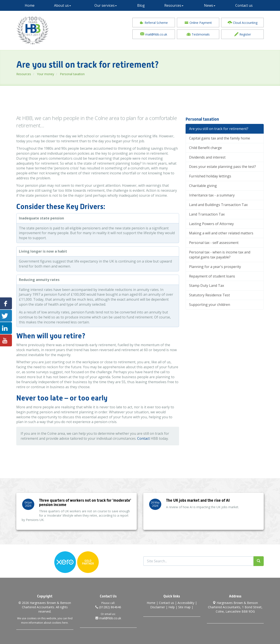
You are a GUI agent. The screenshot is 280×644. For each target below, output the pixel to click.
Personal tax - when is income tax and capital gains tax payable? (220, 255)
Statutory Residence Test (209, 295)
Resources (174, 5)
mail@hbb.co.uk (154, 34)
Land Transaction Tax (207, 214)
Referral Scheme (154, 23)
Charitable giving (203, 186)
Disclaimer (158, 607)
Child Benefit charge (205, 148)
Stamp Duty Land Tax (207, 286)
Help (172, 607)
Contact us (244, 5)
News (210, 5)
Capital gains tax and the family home (220, 138)
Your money (45, 74)
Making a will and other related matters (221, 233)
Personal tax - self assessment (214, 243)
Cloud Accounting (243, 23)
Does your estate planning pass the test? (222, 167)
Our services (106, 5)
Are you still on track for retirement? (219, 129)
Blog (141, 5)
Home (30, 5)
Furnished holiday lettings (210, 176)
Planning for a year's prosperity (215, 267)
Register (243, 34)
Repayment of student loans (212, 276)
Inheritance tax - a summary (212, 195)
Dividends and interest (207, 157)
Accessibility (186, 603)
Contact (143, 439)
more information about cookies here (44, 623)
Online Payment (198, 23)
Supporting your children (210, 305)
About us (63, 5)
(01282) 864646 (108, 607)
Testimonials (198, 34)
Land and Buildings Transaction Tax (218, 205)
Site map (184, 607)
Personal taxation (72, 74)
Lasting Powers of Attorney (211, 224)
